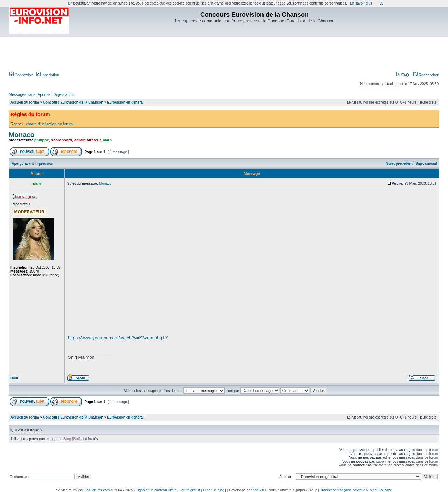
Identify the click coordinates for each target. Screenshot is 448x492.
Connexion (21, 75)
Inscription (48, 75)
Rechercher (426, 75)
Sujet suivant (426, 164)
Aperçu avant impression (32, 164)
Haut (14, 378)
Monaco (22, 135)
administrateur (87, 140)
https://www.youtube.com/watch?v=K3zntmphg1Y (118, 338)
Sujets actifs (64, 94)
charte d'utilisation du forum (49, 124)
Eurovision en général (125, 102)
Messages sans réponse (30, 94)
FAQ (403, 75)
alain (107, 140)
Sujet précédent (400, 164)
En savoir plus (361, 3)
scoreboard (62, 140)
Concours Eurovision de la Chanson (73, 102)
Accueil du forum (25, 102)
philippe (42, 140)
